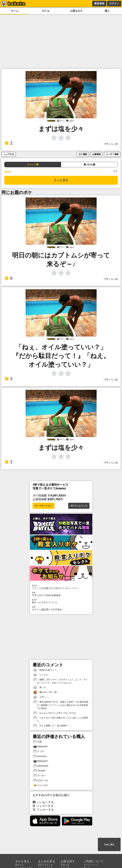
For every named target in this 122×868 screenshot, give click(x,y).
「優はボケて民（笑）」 (47, 692)
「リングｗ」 (42, 675)
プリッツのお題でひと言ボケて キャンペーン (61, 587)
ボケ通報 (83, 154)
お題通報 (96, 154)
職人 (107, 11)
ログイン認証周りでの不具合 (61, 608)
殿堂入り (20, 865)
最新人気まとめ (45, 865)
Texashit (39, 771)
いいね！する (43, 802)
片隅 (37, 742)
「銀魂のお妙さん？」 (46, 670)
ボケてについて (91, 865)
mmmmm (40, 756)
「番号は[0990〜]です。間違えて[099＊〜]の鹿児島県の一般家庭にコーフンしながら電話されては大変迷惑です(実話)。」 (61, 705)
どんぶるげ (41, 785)
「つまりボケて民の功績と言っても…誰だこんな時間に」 (61, 719)
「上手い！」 (42, 697)
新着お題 (65, 865)
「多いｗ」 (41, 687)
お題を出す (76, 11)
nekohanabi (41, 766)
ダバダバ (40, 776)
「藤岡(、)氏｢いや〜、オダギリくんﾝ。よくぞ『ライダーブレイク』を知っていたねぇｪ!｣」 (61, 681)
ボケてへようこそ (79, 506)
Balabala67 (41, 747)
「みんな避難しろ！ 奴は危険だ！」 (53, 726)
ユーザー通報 (112, 154)
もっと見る (61, 180)
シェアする (9, 154)
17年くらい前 (111, 144)
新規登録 (99, 3)
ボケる (46, 11)
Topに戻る (109, 845)
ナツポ (39, 751)
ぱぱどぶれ (41, 780)
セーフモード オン (44, 506)
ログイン (114, 3)
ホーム (15, 11)
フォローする (43, 806)
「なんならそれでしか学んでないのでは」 (56, 713)
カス (115, 171)
